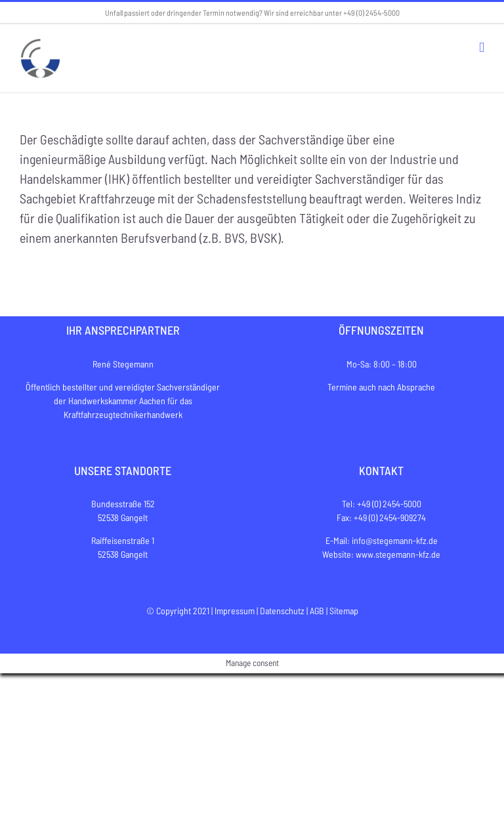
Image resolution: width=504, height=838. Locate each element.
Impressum (235, 611)
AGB (317, 611)
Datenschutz (282, 611)
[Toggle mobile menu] (482, 48)
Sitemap (344, 611)
